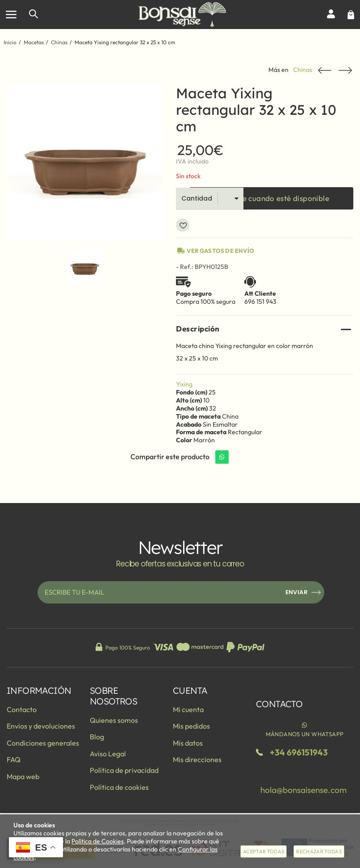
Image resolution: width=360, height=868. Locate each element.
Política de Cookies (98, 841)
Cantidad (197, 198)
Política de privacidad (124, 770)
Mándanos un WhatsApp (305, 729)
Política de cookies (119, 787)
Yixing (184, 384)
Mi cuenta (188, 709)
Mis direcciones (197, 759)
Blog (97, 737)
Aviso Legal (108, 754)
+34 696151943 (299, 752)
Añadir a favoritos (183, 225)
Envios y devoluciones (41, 726)
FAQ (14, 759)
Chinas (303, 70)
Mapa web (23, 776)
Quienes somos (114, 720)
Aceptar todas (264, 851)
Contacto (22, 709)
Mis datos (188, 743)
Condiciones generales (43, 743)
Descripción (198, 329)
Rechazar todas (319, 851)
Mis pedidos (191, 726)
